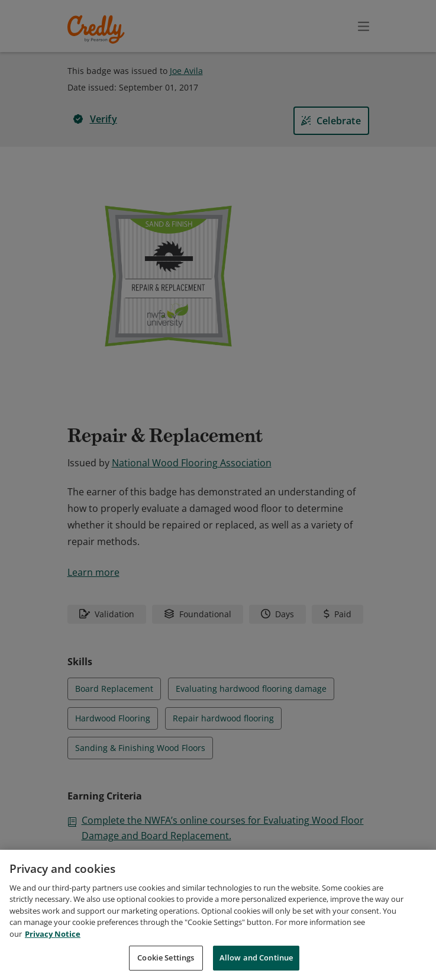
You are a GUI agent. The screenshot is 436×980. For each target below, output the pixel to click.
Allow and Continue (256, 958)
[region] (218, 915)
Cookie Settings (166, 958)
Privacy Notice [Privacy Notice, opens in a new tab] (53, 934)
